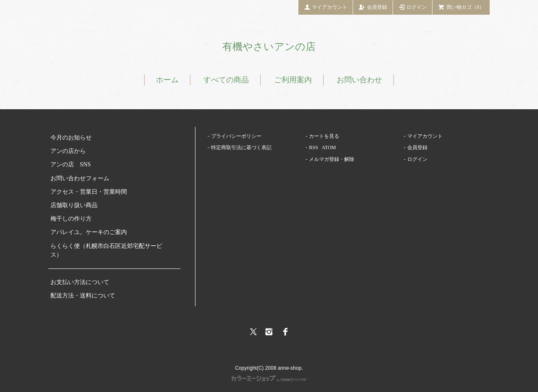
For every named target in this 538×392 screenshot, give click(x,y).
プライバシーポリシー (236, 136)
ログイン (413, 7)
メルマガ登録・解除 (332, 159)
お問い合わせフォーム (80, 178)
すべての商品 (226, 80)
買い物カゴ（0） (461, 7)
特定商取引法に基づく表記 (241, 147)
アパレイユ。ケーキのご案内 (89, 232)
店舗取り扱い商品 (74, 205)
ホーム (167, 80)
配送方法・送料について (83, 296)
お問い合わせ (359, 80)
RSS (313, 147)
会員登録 (373, 7)
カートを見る (324, 136)
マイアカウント (326, 7)
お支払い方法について (80, 282)
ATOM (329, 147)
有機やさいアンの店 (269, 47)
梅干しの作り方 (71, 219)
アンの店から (68, 151)
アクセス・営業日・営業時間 (89, 192)
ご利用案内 (293, 80)
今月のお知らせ (71, 138)
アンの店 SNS (71, 164)
